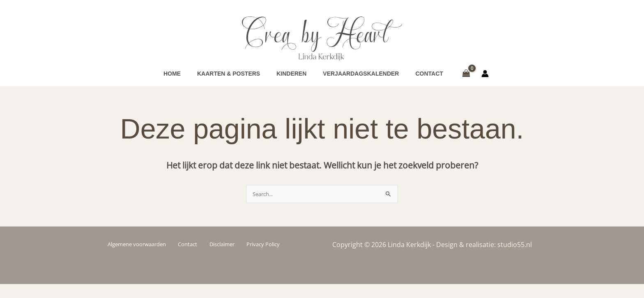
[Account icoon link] (485, 81)
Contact (191, 258)
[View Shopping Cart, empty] (466, 81)
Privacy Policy (260, 258)
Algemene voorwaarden (142, 258)
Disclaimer (222, 258)
